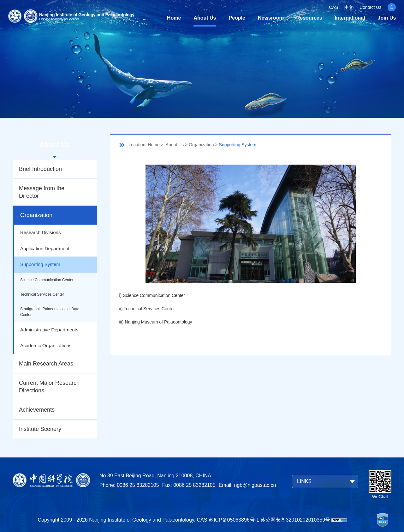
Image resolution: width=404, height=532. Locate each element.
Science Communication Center (47, 280)
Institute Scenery (40, 429)
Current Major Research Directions (49, 387)
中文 (349, 7)
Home (174, 18)
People (237, 18)
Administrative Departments (49, 330)
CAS (333, 7)
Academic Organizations (46, 345)
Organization (36, 215)
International (350, 18)
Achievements (37, 410)
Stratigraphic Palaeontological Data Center (50, 312)
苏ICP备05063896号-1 (234, 520)
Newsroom (271, 18)
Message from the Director (42, 192)
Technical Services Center (42, 294)
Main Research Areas (46, 364)
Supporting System (40, 264)
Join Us (387, 18)
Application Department (45, 248)
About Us (205, 18)
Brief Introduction (40, 169)
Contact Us (370, 7)
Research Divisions (40, 232)
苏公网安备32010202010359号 (295, 520)
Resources (309, 18)
